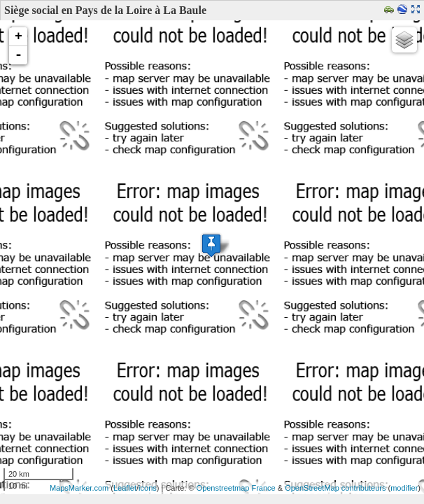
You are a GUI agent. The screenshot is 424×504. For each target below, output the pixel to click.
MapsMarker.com (79, 488)
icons (148, 488)
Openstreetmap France (236, 488)
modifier (404, 488)
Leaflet (125, 488)
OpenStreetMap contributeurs (335, 488)
